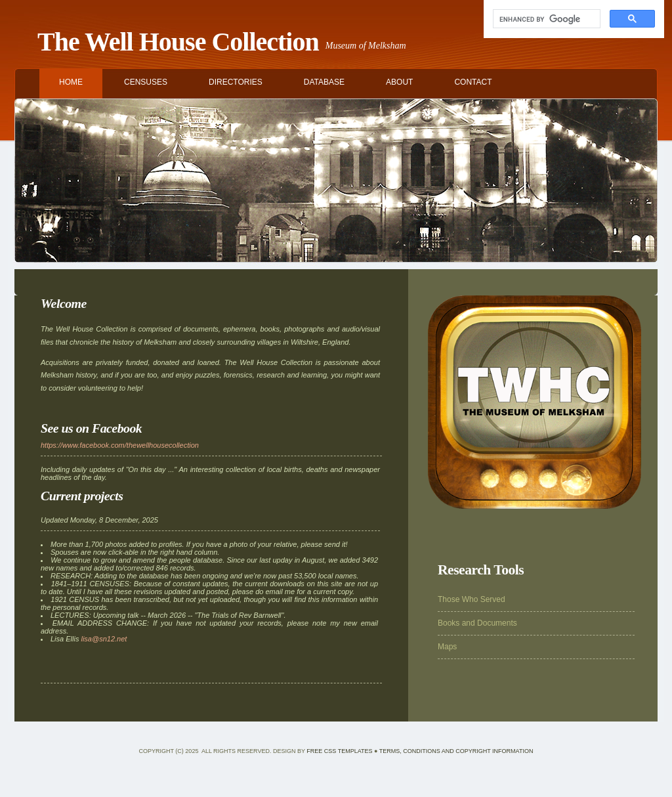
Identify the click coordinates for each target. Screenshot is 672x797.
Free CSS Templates (339, 751)
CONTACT (473, 82)
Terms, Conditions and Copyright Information (456, 751)
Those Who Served (472, 599)
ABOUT (399, 82)
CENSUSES (146, 82)
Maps (447, 647)
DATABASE (324, 82)
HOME (71, 82)
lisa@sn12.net (104, 639)
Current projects (82, 496)
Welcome (64, 303)
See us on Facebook (91, 428)
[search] (545, 19)
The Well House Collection (178, 42)
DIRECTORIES (236, 82)
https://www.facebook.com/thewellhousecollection (120, 445)
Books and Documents (477, 623)
